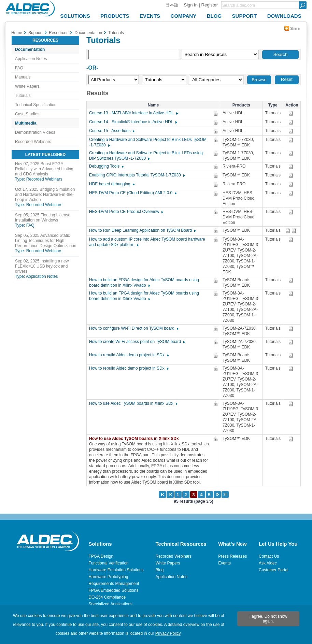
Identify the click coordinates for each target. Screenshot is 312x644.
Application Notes (31, 59)
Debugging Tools (106, 166)
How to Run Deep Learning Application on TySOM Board (142, 230)
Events (224, 563)
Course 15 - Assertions (111, 131)
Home (17, 33)
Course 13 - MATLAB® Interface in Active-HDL (133, 113)
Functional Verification (108, 563)
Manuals (23, 77)
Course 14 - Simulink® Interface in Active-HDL (133, 122)
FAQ (19, 68)
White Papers (27, 86)
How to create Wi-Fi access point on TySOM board (137, 342)
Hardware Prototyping (108, 577)
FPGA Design (101, 556)
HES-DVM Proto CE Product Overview (126, 212)
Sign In (190, 5)
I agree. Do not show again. (268, 619)
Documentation (30, 49)
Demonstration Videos (35, 132)
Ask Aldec (268, 563)
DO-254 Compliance (107, 597)
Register (210, 5)
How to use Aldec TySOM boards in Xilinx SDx (133, 403)
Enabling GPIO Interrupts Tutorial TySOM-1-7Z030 (137, 175)
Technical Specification (36, 105)
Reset (287, 79)
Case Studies (27, 114)
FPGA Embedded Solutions (113, 590)
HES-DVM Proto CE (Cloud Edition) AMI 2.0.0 (132, 193)
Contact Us (269, 556)
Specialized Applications (110, 604)
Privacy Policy (168, 633)
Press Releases (232, 556)
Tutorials (23, 96)
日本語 (172, 5)
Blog (160, 570)
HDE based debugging (111, 184)
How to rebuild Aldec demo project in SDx (129, 355)
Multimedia (26, 123)
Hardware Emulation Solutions (116, 570)
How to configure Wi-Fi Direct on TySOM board (133, 328)
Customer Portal (274, 570)
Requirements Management (114, 584)
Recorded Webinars (33, 142)
